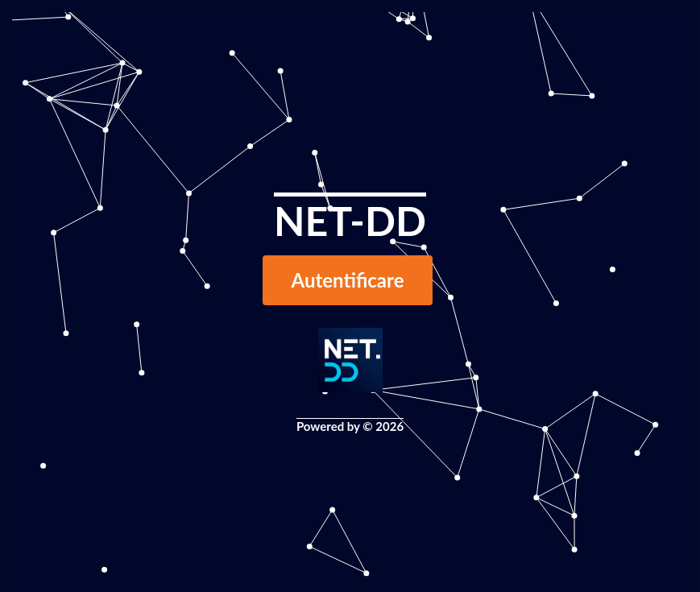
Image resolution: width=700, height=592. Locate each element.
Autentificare (348, 280)
